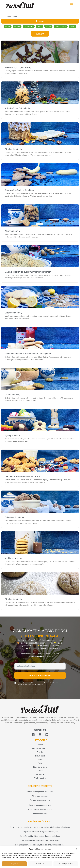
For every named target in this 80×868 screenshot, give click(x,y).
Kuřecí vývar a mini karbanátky (40, 809)
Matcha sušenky (12, 395)
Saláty (40, 771)
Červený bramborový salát (40, 800)
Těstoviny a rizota (40, 767)
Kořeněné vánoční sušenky (17, 108)
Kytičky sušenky (12, 435)
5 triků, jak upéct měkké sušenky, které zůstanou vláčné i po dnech (40, 845)
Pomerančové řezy (40, 814)
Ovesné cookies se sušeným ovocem (22, 476)
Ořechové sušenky (13, 149)
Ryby (40, 763)
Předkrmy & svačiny (40, 748)
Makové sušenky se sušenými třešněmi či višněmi (28, 272)
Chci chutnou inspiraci (40, 675)
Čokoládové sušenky (14, 517)
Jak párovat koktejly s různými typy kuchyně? (40, 832)
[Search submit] (40, 21)
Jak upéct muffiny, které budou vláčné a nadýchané (40, 836)
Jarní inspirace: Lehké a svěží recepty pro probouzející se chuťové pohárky (40, 827)
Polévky (40, 752)
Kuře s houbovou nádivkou (40, 805)
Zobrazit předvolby (66, 864)
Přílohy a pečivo (40, 778)
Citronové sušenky (13, 313)
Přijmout (14, 864)
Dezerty (40, 774)
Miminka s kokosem (40, 796)
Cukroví (40, 745)
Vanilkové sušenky (13, 558)
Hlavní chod (40, 756)
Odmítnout (40, 864)
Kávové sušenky (12, 231)
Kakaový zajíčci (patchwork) (18, 67)
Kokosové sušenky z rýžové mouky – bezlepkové (28, 354)
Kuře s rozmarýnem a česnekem (40, 792)
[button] (77, 849)
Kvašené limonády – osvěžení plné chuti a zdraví (40, 840)
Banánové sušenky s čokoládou (20, 190)
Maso (40, 760)
